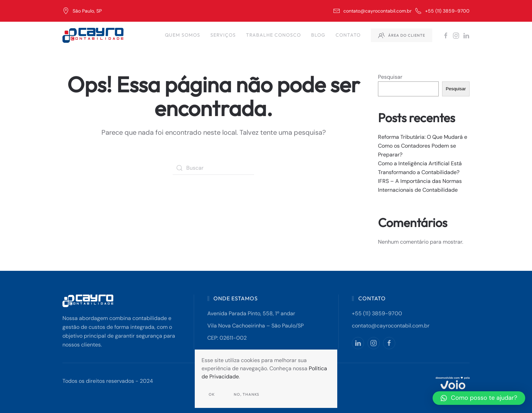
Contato (348, 35)
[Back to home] (94, 35)
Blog (318, 35)
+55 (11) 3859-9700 (442, 11)
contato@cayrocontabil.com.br (372, 11)
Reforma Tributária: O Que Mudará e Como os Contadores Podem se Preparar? (423, 146)
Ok (212, 394)
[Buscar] (213, 168)
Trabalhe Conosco (273, 35)
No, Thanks (246, 394)
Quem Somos (183, 35)
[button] (479, 398)
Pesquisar (390, 77)
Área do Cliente (402, 35)
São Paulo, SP (82, 11)
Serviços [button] (223, 35)
